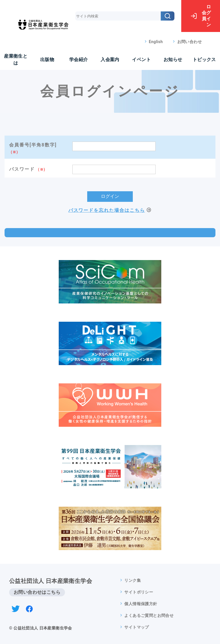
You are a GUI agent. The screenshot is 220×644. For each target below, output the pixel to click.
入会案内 (110, 60)
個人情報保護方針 (141, 604)
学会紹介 (79, 60)
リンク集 (133, 580)
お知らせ (173, 60)
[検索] (168, 16)
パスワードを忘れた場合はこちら (107, 210)
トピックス (204, 60)
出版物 (47, 60)
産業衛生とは (16, 60)
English (156, 42)
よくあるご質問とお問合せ (149, 615)
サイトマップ (137, 627)
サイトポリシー (139, 592)
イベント (141, 60)
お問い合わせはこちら (37, 592)
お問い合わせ (190, 42)
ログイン (201, 16)
